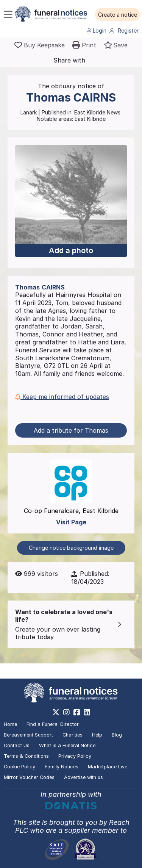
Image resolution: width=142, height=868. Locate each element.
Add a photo (71, 250)
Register (124, 30)
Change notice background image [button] (71, 548)
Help (97, 735)
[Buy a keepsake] (40, 45)
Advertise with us (83, 777)
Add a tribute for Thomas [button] (71, 430)
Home (10, 724)
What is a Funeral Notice (67, 745)
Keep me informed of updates (62, 397)
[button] (118, 15)
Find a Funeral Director (53, 724)
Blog (117, 735)
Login (97, 30)
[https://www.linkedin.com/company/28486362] (87, 712)
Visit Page (71, 522)
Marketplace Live (108, 767)
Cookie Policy (20, 767)
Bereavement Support (28, 735)
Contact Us (17, 745)
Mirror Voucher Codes (29, 777)
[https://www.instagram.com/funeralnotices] (66, 712)
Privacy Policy (75, 756)
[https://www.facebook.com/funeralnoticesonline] (77, 712)
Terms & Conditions (26, 756)
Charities (73, 735)
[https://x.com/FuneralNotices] (56, 712)
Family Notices (62, 767)
